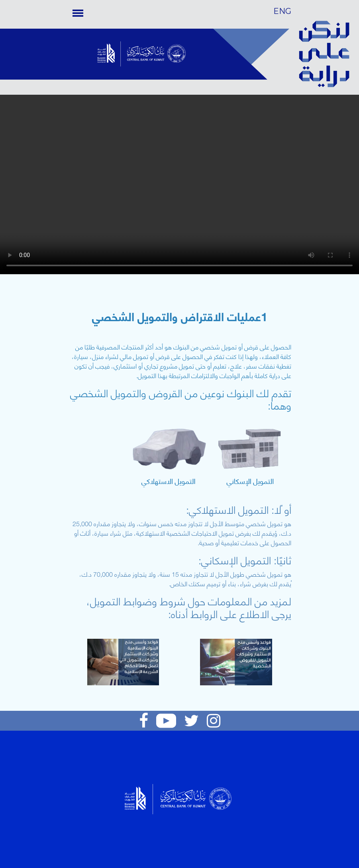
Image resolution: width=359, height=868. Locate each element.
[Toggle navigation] (78, 13)
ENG (282, 11)
